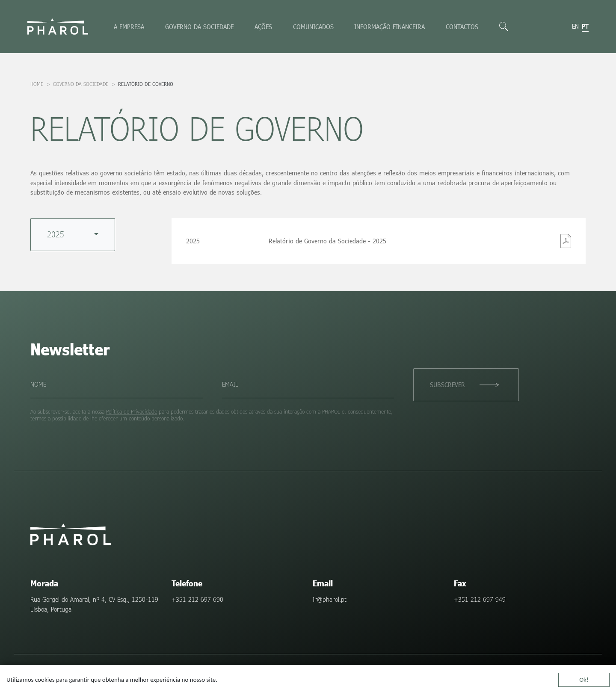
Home (37, 84)
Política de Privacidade (132, 411)
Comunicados (313, 27)
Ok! (584, 681)
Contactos (462, 27)
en (575, 26)
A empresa (129, 27)
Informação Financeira (389, 27)
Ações (263, 27)
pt (585, 26)
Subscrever (447, 384)
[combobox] (73, 235)
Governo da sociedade (199, 27)
